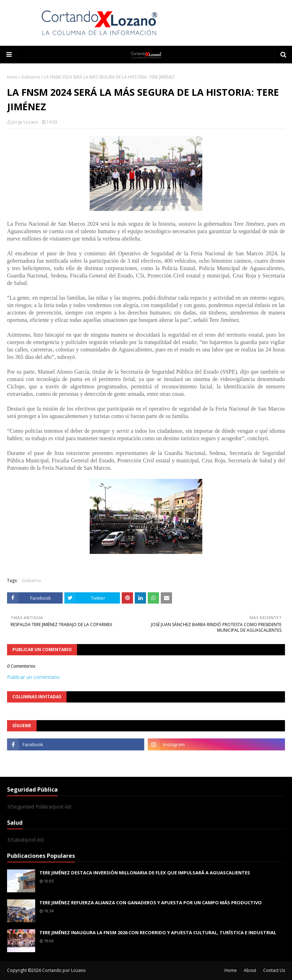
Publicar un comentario (33, 677)
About (250, 970)
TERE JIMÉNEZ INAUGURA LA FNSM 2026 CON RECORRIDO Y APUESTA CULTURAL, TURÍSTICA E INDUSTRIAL (158, 932)
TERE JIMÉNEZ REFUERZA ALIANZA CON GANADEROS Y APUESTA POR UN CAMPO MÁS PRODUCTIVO (151, 903)
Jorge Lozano (25, 122)
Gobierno (31, 77)
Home (231, 970)
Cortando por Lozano (64, 970)
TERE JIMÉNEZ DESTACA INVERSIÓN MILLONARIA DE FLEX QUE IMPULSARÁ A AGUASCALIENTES (145, 873)
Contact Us (274, 970)
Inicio (12, 77)
